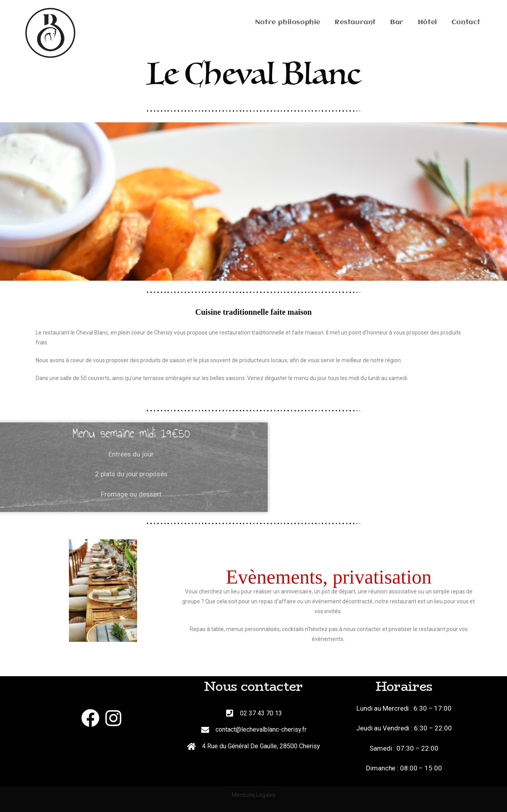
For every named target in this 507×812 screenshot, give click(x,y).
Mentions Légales (254, 795)
